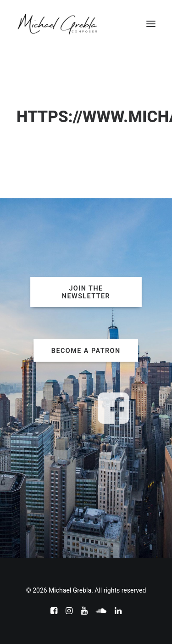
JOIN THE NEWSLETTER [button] (86, 292)
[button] (151, 24)
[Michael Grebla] (57, 24)
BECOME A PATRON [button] (86, 350)
